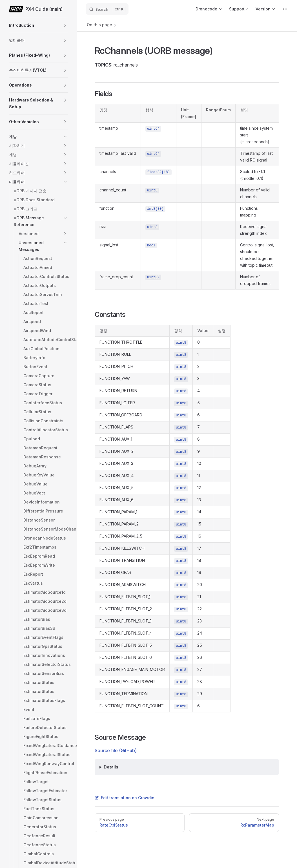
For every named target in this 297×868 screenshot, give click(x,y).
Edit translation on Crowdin (125, 798)
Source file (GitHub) (116, 750)
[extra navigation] (285, 9)
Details (111, 767)
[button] (65, 25)
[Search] (107, 9)
